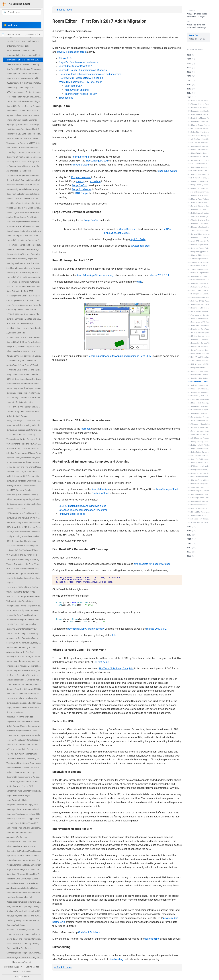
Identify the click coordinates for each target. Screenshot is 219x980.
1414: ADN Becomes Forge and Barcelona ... (198, 438)
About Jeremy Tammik (22, 962)
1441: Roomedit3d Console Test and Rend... (198, 343)
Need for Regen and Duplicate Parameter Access (25, 398)
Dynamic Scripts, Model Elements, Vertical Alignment (25, 458)
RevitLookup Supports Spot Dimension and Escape (25, 430)
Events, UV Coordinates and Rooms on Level (25, 532)
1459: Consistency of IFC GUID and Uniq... (198, 280)
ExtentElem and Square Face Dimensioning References (25, 735)
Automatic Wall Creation (17, 837)
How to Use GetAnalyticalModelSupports (24, 851)
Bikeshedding (66, 98)
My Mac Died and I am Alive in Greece (23, 115)
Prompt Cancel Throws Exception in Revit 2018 (25, 606)
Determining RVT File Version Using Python (25, 671)
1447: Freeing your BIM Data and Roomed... (198, 322)
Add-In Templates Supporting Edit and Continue (25, 499)
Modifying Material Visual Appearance (23, 819)
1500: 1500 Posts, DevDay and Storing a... (198, 136)
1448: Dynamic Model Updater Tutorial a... (198, 319)
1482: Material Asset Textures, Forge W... (198, 199)
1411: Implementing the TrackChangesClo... (198, 449)
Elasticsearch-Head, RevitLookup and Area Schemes (25, 546)
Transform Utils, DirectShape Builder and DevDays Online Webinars (25, 879)
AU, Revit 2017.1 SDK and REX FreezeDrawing (25, 337)
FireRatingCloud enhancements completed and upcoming (90, 74)
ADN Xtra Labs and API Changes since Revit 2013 (25, 749)
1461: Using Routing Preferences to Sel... (198, 273)
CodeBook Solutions (89, 932)
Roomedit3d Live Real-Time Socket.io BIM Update (25, 111)
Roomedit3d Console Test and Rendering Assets (25, 106)
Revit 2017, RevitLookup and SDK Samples (25, 41)
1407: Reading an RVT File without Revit (198, 463)
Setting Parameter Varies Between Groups (25, 860)
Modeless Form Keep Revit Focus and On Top (25, 768)
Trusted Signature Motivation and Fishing (24, 212)
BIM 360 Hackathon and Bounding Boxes (24, 694)
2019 (189, 85)
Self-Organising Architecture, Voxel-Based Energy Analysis (25, 166)
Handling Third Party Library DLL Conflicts (25, 657)
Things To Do (66, 58)
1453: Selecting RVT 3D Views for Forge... (198, 301)
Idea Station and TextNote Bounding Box (24, 101)
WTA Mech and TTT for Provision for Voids (25, 569)
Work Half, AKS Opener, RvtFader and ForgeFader (25, 573)
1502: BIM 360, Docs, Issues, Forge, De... (198, 129)
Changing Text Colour (16, 925)
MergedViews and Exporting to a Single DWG (25, 907)
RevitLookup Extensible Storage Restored (24, 504)
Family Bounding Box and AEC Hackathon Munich (25, 536)
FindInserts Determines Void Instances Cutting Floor (25, 675)
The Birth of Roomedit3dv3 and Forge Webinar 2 (25, 249)
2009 (189, 552)
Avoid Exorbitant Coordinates (19, 832)
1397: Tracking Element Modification (198, 498)
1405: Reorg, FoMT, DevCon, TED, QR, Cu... (198, 470)
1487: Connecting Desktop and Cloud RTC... (198, 181)
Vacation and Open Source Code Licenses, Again (25, 763)
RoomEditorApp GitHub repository (95, 275)
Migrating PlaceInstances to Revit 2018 (23, 814)
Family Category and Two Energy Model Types (25, 467)
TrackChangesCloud (97, 161)
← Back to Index (63, 10)
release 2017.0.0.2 (156, 629)
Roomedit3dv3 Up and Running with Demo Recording (25, 277)
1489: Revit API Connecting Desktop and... (198, 174)
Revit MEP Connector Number (19, 490)
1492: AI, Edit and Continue (197, 164)
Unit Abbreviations (14, 712)
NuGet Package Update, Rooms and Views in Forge (25, 726)
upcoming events (168, 171)
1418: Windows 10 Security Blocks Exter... (198, 424)
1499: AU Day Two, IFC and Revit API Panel (198, 139)
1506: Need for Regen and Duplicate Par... (198, 115)
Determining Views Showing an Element (24, 388)
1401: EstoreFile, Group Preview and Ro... (198, 484)
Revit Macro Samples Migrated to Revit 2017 (25, 203)
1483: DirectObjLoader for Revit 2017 (198, 195)
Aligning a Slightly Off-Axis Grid (20, 652)
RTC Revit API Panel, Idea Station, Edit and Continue (25, 314)
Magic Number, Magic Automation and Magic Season (25, 869)
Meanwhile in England (77, 90)
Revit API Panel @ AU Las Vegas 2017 (22, 823)
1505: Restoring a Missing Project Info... (198, 118)
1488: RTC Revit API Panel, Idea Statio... (198, 178)
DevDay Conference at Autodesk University (25, 356)
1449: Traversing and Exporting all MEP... (198, 315)
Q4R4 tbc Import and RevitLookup (21, 541)
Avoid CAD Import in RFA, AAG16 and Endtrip (25, 236)
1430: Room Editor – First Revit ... (198, 382)
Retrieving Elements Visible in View (21, 629)
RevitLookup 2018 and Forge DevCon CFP (24, 587)
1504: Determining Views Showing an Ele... (198, 122)
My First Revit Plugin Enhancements (22, 754)
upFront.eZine (101, 662)
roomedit (86, 429)
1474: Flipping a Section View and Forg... (198, 227)
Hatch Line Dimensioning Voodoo (21, 647)
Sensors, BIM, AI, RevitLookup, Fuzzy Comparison (25, 643)
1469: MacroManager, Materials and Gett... (198, 245)
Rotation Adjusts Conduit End (19, 897)
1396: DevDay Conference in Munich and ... (198, 501)
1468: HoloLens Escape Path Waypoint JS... (198, 248)
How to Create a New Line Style (20, 324)
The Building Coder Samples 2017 (21, 88)
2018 (189, 89)
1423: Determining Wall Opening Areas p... (198, 406)
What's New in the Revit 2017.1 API (21, 351)
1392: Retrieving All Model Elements (198, 515)
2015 (189, 526)
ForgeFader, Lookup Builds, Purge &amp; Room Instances (25, 578)
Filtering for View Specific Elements (22, 120)
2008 (189, 556)
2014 (189, 531)
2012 (189, 539)
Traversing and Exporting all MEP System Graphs (25, 143)
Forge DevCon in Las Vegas (18, 795)
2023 (189, 68)
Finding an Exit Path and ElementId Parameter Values (25, 666)
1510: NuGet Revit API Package (198, 100)
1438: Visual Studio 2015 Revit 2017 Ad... (198, 354)
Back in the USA (73, 86)
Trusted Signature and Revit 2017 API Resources (25, 199)
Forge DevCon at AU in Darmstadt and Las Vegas (25, 740)
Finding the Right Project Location (21, 615)
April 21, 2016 (138, 239)
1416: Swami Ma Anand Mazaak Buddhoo (198, 431)
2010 (189, 548)
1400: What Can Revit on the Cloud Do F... (198, 487)
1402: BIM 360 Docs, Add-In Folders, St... (198, 480)
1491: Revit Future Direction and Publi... (198, 167)
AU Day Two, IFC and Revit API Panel (22, 365)
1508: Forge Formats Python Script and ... (198, 108)
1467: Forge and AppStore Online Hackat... (198, 252)
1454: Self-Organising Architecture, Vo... (198, 297)
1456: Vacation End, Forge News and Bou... (198, 290)
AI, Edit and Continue (16, 333)
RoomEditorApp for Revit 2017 (75, 66)
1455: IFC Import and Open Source (198, 294)
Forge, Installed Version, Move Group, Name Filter (25, 708)
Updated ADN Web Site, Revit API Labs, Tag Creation (25, 930)
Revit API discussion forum (72, 52)
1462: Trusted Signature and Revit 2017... (198, 269)
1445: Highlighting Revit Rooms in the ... (198, 329)
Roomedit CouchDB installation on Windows (83, 70)
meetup (80, 181)
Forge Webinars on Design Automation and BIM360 (25, 282)
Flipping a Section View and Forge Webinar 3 (25, 254)
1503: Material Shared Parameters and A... (198, 125)
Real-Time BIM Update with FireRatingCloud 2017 (25, 64)
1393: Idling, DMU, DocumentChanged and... (198, 512)
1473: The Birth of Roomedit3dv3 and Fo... (198, 231)
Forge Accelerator (81, 177)
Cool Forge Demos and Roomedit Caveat (24, 300)
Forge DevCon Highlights (17, 800)
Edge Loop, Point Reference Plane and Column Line (25, 721)
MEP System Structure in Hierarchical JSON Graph (25, 148)
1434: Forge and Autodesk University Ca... (198, 368)
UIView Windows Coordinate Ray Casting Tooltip (25, 462)
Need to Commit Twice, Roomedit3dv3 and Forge (25, 286)
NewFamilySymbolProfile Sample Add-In (24, 911)
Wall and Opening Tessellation (19, 601)
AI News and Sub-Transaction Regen (22, 638)
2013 (189, 535)
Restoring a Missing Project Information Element (25, 393)
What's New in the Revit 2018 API (21, 592)
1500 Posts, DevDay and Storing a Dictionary (25, 370)
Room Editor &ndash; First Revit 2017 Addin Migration (25, 60)
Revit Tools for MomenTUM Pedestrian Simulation (25, 893)
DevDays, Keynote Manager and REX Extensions (25, 916)
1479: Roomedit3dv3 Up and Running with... (198, 210)
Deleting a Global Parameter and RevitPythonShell (25, 809)
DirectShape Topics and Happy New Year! (24, 874)
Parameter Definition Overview (20, 402)
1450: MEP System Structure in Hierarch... (198, 311)
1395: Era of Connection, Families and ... (198, 505)
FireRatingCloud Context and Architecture (24, 74)
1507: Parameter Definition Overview (198, 111)
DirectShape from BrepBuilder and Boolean (25, 902)
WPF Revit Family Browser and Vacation (24, 522)
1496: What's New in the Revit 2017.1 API (198, 150)
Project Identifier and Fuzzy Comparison (24, 865)
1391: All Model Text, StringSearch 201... (198, 519)
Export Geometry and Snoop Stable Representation (25, 934)
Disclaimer (27, 972)
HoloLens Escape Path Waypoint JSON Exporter (25, 226)
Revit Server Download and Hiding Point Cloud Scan (25, 758)
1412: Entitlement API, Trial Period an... (198, 445)
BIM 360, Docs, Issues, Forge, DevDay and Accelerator (25, 379)
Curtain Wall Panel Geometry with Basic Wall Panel (25, 791)
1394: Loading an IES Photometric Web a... (198, 508)
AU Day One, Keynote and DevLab (21, 361)
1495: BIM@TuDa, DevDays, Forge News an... (198, 153)
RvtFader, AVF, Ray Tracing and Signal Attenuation (25, 550)
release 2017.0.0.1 (159, 275)
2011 (189, 543)
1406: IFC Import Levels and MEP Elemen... (198, 466)
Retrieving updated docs (72, 514)
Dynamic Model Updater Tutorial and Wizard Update (25, 138)
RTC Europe (82, 193)
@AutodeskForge (140, 246)
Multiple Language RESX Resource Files (23, 476)
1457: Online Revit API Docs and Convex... (198, 287)
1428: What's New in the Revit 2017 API (198, 389)
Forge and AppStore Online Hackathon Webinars (25, 222)
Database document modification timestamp (83, 510)
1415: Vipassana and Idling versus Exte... (198, 435)
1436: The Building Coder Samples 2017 (198, 361)
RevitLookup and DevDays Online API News (25, 518)
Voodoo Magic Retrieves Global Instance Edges (25, 208)
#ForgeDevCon (127, 229)
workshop (95, 181)
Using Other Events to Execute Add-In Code (25, 374)
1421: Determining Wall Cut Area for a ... (198, 413)
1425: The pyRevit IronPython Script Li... (198, 399)
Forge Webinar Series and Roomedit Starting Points (25, 245)
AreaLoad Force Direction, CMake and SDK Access (25, 883)
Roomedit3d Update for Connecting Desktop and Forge (25, 240)
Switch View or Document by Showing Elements (25, 944)
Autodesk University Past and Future (22, 888)
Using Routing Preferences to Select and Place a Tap (25, 194)
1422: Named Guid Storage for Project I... (198, 410)
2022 (189, 72)
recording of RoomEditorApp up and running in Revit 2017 (120, 356)
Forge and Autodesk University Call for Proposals (25, 78)
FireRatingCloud (80, 165)
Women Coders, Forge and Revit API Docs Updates (25, 596)
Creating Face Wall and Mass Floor (21, 842)
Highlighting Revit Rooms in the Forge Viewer (25, 125)
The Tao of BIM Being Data (113, 669)
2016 (189, 97)
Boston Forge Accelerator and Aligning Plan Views (25, 957)
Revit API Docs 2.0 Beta (16, 509)
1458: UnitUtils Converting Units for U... (198, 283)
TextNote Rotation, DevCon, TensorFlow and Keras (25, 448)
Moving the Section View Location (21, 485)
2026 (189, 55)
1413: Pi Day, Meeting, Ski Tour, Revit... (198, 442)
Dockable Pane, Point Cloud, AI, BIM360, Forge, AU (25, 689)
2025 (189, 59)
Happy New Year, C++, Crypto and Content (25, 421)
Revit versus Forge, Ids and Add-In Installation (25, 703)
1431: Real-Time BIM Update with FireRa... (198, 378)
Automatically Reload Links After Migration (25, 189)
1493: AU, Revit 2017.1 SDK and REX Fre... (198, 160)
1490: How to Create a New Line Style (198, 171)
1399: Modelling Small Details (198, 491)
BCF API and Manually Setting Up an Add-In (25, 92)
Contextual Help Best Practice (19, 948)
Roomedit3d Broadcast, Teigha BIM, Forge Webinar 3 (25, 259)
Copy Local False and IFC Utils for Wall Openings (25, 680)
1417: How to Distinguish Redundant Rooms (198, 427)
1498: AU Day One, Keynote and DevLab (198, 143)
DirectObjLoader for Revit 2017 (20, 291)
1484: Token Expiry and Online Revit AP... (198, 192)
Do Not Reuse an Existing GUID (20, 786)
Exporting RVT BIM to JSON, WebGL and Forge (25, 152)
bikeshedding (116, 959)
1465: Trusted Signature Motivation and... (198, 259)
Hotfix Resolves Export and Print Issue (23, 620)
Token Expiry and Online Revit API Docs (23, 296)
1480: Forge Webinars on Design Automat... (198, 206)
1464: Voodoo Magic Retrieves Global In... (198, 262)
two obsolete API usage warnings (152, 564)
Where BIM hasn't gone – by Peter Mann (80, 82)
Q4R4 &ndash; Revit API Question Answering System (25, 527)
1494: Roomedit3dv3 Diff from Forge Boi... (198, 157)
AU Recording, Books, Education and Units (25, 782)
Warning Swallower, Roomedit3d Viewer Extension (25, 263)
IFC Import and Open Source (19, 171)
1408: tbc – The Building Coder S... (198, 459)
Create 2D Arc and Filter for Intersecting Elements (25, 939)
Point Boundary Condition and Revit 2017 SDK (25, 129)
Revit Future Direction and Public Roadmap (25, 328)
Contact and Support (13, 967)
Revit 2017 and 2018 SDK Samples (21, 624)
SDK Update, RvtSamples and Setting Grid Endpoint (25, 634)
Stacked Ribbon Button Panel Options (23, 217)
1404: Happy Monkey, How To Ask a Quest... (198, 473)
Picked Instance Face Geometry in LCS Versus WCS (25, 684)
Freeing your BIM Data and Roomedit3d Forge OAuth (25, 134)
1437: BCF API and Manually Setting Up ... (198, 357)
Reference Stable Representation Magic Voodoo (25, 55)
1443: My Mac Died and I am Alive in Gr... (198, 336)
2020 (189, 80)
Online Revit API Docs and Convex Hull (23, 180)
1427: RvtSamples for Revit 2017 (198, 392)
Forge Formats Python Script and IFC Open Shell (25, 407)
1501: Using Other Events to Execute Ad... (198, 132)
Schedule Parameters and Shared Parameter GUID (25, 453)
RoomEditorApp (80, 157)
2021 (189, 76)
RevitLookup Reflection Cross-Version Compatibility (25, 481)
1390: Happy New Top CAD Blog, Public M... (198, 522)
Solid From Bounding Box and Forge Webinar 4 (25, 268)
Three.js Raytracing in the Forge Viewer (23, 564)
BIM (131, 669)
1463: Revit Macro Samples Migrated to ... (198, 266)
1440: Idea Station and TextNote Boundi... (198, 347)
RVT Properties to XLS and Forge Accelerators (25, 513)
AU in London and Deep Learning (21, 435)
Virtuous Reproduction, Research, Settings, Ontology (25, 439)
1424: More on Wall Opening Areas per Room (198, 403)
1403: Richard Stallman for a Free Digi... (198, 477)
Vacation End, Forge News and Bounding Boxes (25, 175)
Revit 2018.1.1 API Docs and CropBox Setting (25, 745)
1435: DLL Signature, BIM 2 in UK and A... (198, 364)
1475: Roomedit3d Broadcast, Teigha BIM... (198, 224)
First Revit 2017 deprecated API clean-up (81, 78)
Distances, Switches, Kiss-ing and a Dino (24, 425)
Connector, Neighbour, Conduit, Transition (25, 953)
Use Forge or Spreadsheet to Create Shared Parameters (25, 731)
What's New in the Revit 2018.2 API (21, 846)
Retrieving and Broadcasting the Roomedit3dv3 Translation (25, 273)
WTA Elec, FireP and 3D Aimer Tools (22, 555)
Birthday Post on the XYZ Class (20, 717)
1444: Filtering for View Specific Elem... (198, 333)
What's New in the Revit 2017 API (21, 51)
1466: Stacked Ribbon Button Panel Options (198, 255)
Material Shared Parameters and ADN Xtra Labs (25, 384)
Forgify (9, 583)
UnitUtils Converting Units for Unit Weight (25, 185)
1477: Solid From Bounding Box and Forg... (198, 217)
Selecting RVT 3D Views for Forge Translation (25, 162)
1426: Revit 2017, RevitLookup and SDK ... (198, 396)
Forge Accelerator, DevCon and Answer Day (25, 97)
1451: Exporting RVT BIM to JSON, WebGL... (198, 308)
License (15, 972)
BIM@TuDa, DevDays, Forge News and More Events (25, 347)
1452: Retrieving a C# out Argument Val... (198, 304)
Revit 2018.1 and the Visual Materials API (24, 698)
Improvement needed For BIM (81, 94)
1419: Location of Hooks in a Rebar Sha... (198, 421)
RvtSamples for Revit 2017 (18, 46)
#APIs (167, 229)
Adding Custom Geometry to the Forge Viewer (25, 559)
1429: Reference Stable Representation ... (198, 385)
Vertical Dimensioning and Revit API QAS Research (25, 444)
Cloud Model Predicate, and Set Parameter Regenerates (25, 828)
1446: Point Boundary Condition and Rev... (198, 326)
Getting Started (32, 967)
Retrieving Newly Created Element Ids (23, 920)
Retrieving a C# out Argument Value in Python (25, 157)
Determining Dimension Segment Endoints (25, 661)
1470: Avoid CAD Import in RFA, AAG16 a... (198, 241)
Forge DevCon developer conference (78, 62)
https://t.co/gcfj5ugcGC (117, 233)
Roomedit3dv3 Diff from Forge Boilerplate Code (25, 342)
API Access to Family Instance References (24, 610)
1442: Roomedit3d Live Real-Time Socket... (198, 340)
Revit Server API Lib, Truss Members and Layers (25, 472)
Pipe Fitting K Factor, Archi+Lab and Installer (25, 856)
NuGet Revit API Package (17, 416)
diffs (140, 282)
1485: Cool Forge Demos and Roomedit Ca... (198, 188)
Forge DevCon (80, 185)
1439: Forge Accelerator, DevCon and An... (198, 350)
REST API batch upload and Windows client (82, 506)
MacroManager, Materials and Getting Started (25, 231)
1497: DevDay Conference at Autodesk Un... (198, 146)
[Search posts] (24, 12)
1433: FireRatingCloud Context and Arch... (198, 371)
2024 (189, 63)
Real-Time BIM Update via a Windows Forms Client (25, 69)
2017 (189, 93)
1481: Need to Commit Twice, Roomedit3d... (198, 202)
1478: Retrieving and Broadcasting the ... (198, 213)
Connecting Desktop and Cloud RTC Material (25, 310)
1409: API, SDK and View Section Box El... (198, 456)
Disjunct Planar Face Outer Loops (21, 772)
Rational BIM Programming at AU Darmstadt (25, 777)
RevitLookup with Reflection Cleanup (22, 495)
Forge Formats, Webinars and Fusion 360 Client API (25, 305)
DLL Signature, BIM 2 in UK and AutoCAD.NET (25, 83)
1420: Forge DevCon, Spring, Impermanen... (198, 417)
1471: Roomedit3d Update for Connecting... (198, 238)
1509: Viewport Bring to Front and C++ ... (198, 104)
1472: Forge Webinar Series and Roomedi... (198, 234)
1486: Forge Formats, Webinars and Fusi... (198, 185)
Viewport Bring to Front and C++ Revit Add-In (25, 411)
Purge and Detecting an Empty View (22, 805)
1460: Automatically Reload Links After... (198, 276)
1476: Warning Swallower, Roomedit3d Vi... (198, 220)
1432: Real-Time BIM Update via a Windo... (198, 375)
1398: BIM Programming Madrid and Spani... (198, 494)
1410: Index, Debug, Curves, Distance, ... (198, 452)
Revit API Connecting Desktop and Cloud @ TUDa (25, 319)
